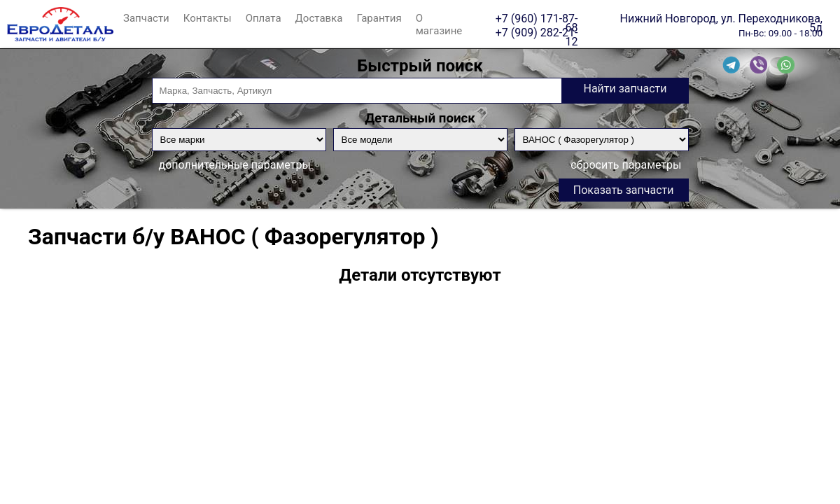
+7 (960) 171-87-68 (537, 18)
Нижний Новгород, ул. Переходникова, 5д (721, 18)
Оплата (264, 18)
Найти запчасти (625, 89)
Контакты (208, 18)
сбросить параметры (626, 165)
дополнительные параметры (235, 165)
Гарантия (379, 18)
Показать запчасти (624, 190)
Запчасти (146, 18)
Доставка (319, 18)
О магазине (439, 24)
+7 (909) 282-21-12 (537, 32)
